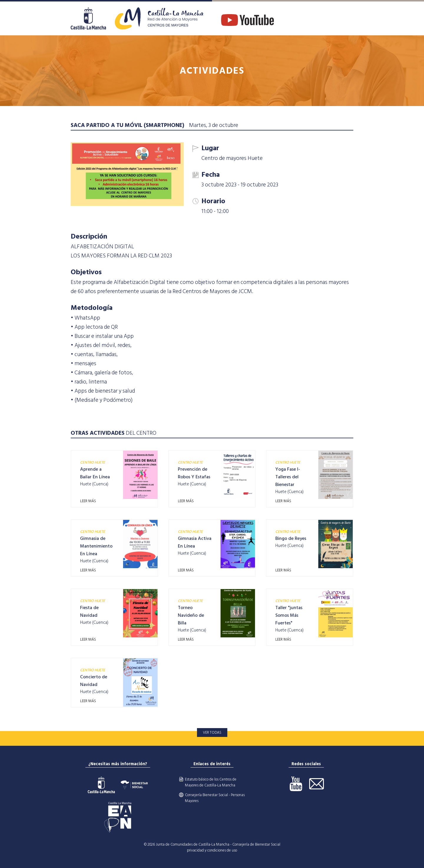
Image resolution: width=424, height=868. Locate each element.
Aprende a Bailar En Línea (95, 473)
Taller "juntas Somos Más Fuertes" (289, 615)
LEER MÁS (88, 501)
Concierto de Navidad (94, 681)
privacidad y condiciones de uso (212, 850)
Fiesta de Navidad (89, 611)
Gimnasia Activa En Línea (195, 542)
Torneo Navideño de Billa (191, 615)
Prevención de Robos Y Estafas (194, 473)
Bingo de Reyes (291, 538)
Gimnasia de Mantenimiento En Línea (96, 546)
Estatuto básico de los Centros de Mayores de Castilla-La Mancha (211, 782)
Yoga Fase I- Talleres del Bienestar (288, 477)
